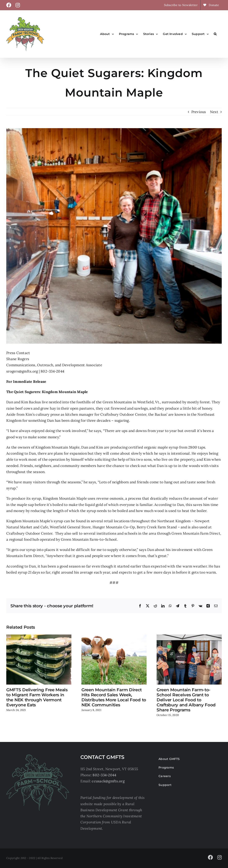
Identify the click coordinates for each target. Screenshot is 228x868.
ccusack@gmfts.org (108, 781)
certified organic (142, 447)
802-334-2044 (104, 775)
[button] (215, 34)
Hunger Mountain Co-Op (114, 527)
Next (214, 112)
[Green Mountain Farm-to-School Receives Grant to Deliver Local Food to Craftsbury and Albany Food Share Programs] (189, 637)
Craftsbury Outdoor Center (29, 533)
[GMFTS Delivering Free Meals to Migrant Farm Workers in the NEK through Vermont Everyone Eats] (39, 637)
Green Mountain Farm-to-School (89, 539)
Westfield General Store (70, 527)
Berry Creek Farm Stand (157, 527)
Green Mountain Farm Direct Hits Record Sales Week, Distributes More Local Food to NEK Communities (114, 697)
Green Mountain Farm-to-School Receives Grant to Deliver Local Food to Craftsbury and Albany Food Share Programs (186, 700)
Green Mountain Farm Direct (196, 533)
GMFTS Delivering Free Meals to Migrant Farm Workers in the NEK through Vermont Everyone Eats (37, 697)
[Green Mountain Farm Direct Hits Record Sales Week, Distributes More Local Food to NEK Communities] (114, 637)
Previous (199, 112)
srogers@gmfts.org (22, 371)
